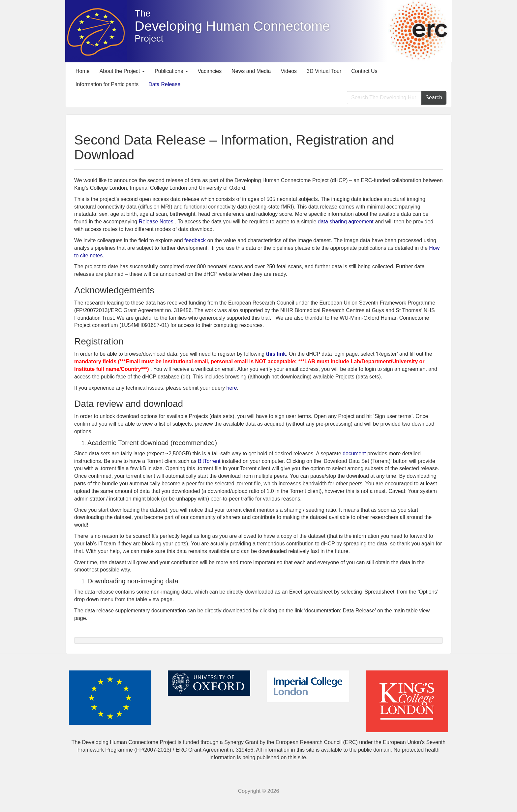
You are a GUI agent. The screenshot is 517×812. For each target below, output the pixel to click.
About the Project (122, 71)
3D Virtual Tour (324, 71)
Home (83, 71)
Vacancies (210, 71)
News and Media (251, 71)
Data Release (164, 84)
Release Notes (156, 222)
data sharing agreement (346, 222)
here (232, 388)
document (354, 454)
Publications (171, 71)
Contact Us (364, 71)
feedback (196, 240)
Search (434, 97)
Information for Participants (107, 84)
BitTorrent (209, 461)
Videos (289, 71)
